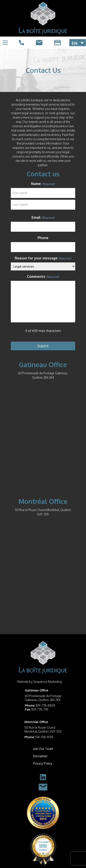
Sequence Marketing (48, 682)
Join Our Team (43, 749)
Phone (43, 238)
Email (43, 218)
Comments (43, 277)
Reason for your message (43, 258)
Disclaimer (40, 756)
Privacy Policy (43, 763)
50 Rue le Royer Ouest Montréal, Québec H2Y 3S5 (43, 729)
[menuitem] (78, 43)
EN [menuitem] (75, 43)
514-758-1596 (44, 737)
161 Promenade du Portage (43, 696)
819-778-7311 (40, 709)
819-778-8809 (45, 705)
